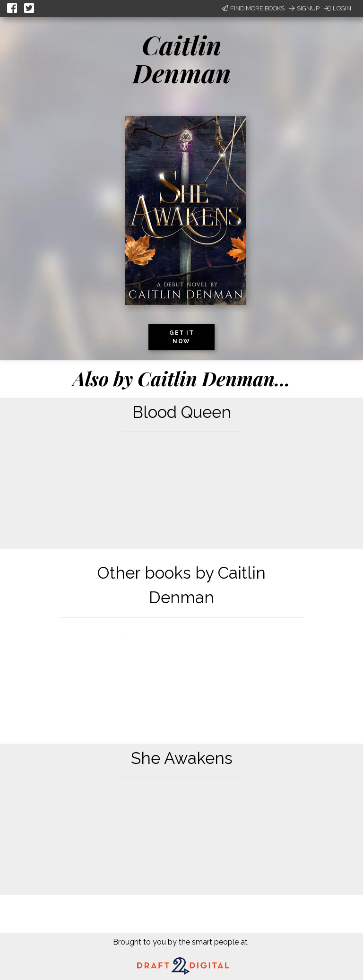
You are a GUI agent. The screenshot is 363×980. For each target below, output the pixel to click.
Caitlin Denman (182, 59)
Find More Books (253, 8)
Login (338, 8)
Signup (304, 8)
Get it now (181, 337)
